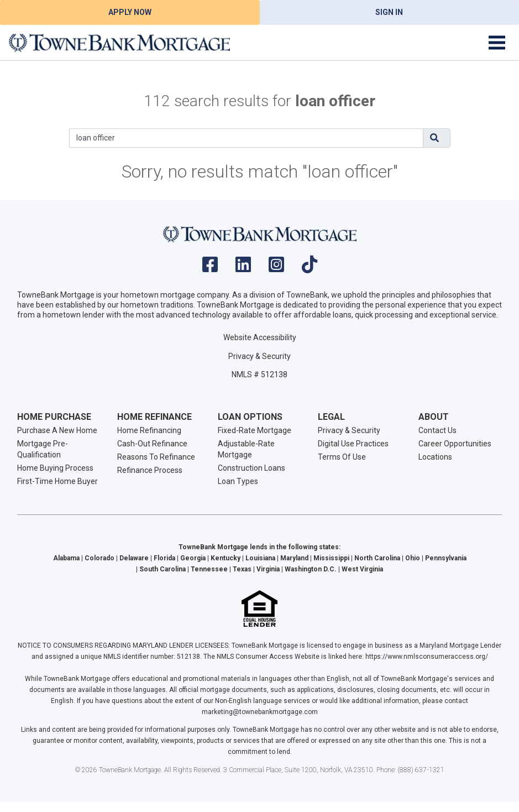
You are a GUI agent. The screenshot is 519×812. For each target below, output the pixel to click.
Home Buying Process (55, 468)
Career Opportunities (455, 444)
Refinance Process (150, 470)
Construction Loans (251, 468)
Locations (435, 457)
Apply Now (130, 12)
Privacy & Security (259, 356)
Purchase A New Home (57, 430)
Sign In (389, 12)
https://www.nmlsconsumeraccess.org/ (427, 657)
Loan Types (238, 481)
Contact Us (437, 430)
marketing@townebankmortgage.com (260, 712)
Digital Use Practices (353, 444)
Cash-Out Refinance (152, 444)
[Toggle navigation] (497, 43)
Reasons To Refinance (156, 457)
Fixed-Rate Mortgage (255, 430)
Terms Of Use (342, 457)
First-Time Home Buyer (57, 481)
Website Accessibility (260, 337)
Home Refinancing (149, 430)
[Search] (246, 138)
